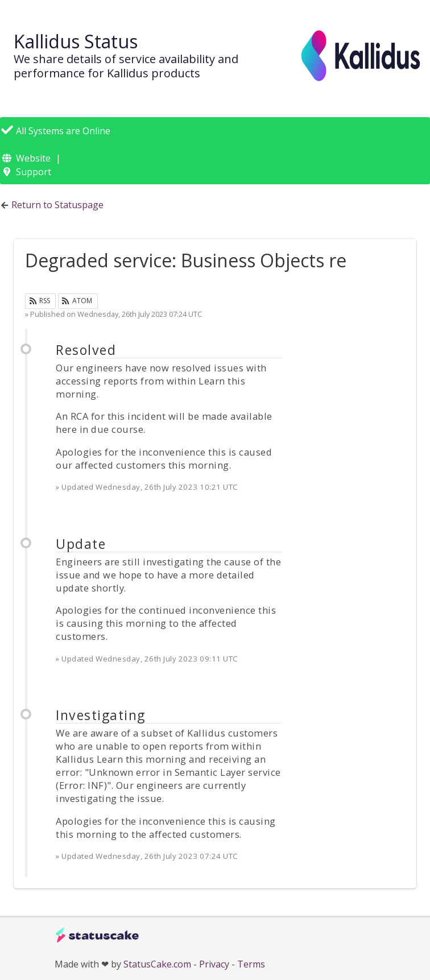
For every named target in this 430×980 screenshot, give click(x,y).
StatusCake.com (157, 964)
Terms (251, 964)
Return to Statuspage (57, 205)
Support (34, 172)
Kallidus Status (76, 41)
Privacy (214, 964)
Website (33, 158)
